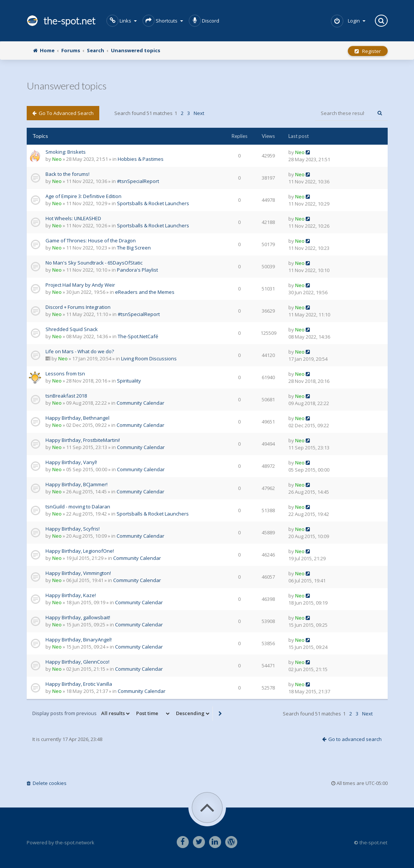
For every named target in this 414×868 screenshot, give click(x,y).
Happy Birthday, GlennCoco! (77, 662)
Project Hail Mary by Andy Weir (80, 285)
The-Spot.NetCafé (138, 336)
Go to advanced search (63, 113)
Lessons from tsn (65, 374)
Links (122, 21)
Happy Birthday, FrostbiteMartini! (83, 440)
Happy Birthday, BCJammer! (77, 484)
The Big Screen (134, 248)
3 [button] (189, 113)
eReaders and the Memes (145, 292)
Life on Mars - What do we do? (80, 351)
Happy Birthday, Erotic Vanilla (79, 684)
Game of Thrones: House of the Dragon (91, 240)
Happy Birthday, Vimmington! (78, 573)
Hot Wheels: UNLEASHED (73, 218)
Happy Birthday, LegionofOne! (80, 551)
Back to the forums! (67, 174)
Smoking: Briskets (66, 152)
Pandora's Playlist (137, 270)
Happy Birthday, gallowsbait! (78, 617)
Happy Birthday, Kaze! (71, 595)
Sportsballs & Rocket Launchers (153, 203)
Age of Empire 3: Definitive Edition (83, 196)
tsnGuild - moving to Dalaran (78, 507)
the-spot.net (61, 21)
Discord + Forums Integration (78, 307)
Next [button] (199, 113)
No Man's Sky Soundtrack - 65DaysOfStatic (94, 263)
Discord (204, 21)
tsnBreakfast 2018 (66, 396)
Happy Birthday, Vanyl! (71, 462)
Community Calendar (140, 403)
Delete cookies (47, 783)
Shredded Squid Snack (72, 329)
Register (368, 51)
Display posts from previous (82, 714)
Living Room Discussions (149, 358)
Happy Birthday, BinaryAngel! (79, 640)
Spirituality (129, 381)
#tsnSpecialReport (138, 181)
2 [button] (182, 113)
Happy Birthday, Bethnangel (77, 418)
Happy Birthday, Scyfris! (73, 529)
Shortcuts (163, 21)
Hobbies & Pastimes (141, 159)
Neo (57, 159)
